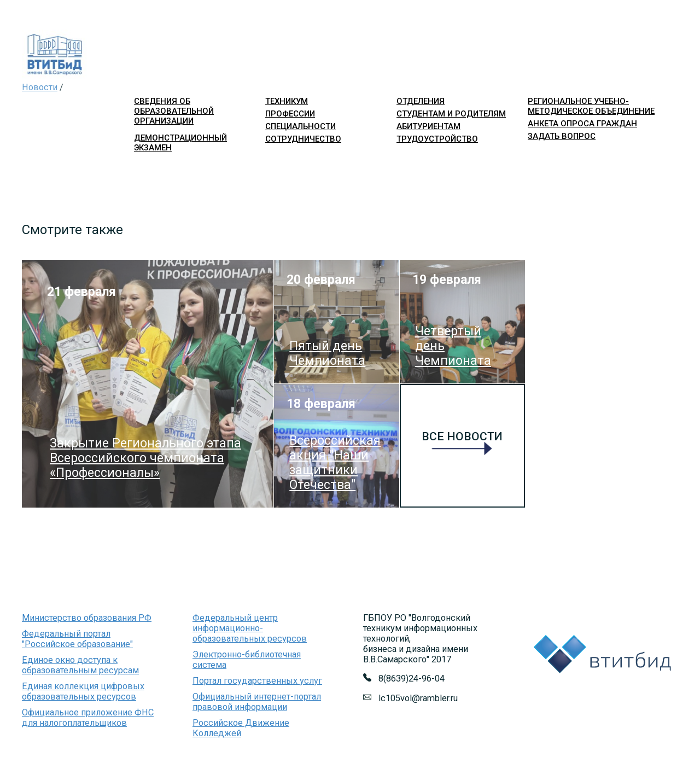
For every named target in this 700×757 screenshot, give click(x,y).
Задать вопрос (562, 136)
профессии (290, 114)
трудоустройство (437, 139)
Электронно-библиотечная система (247, 660)
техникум (287, 101)
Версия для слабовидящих (627, 156)
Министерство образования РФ (87, 618)
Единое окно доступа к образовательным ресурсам (80, 665)
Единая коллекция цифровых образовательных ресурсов (83, 691)
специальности (301, 126)
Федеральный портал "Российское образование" (77, 639)
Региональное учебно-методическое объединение (591, 106)
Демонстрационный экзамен (180, 143)
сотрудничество (303, 139)
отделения (421, 101)
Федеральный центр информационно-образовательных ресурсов (250, 628)
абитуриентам (428, 126)
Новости (40, 87)
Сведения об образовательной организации (174, 111)
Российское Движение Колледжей (241, 728)
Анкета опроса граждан (582, 124)
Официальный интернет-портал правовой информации (257, 702)
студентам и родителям (451, 114)
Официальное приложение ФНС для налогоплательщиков (88, 718)
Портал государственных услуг (257, 681)
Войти (537, 156)
